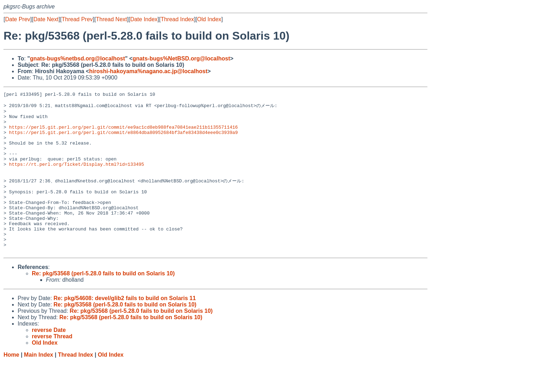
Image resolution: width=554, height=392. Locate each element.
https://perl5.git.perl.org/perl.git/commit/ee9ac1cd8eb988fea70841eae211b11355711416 (123, 134)
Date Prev (17, 19)
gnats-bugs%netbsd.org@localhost (78, 58)
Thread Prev (77, 19)
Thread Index (177, 19)
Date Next (46, 19)
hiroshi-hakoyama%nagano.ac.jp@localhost (148, 71)
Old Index (209, 19)
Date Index (144, 19)
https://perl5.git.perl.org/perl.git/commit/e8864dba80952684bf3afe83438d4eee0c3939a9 (123, 140)
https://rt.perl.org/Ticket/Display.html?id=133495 (77, 178)
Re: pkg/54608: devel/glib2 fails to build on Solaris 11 (125, 329)
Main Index (39, 385)
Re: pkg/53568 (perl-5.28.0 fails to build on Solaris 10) (103, 304)
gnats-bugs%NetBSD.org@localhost (181, 58)
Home (11, 385)
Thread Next (111, 19)
